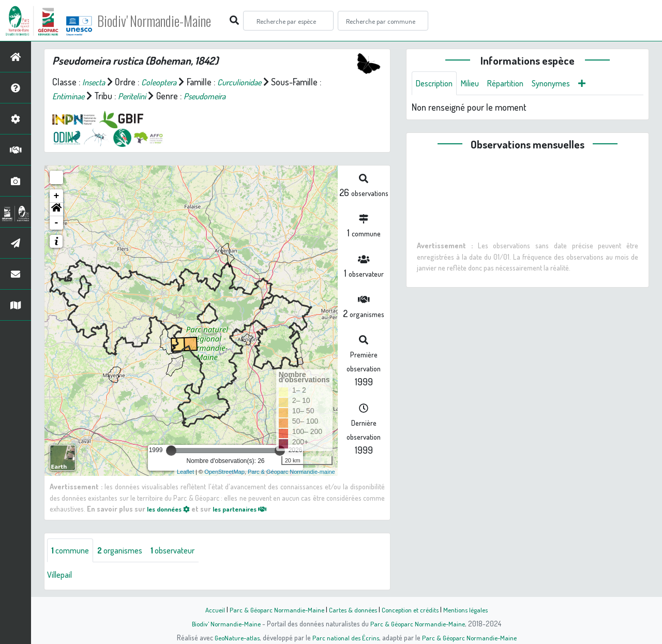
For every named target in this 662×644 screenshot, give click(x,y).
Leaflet (185, 472)
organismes (126, 551)
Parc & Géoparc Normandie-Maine (272, 609)
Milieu (476, 84)
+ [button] (57, 196)
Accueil (207, 609)
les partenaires (249, 508)
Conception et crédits (412, 609)
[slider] (171, 451)
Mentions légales (472, 609)
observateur (185, 551)
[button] (56, 209)
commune (72, 551)
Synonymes (565, 84)
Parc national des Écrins (345, 637)
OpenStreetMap (224, 472)
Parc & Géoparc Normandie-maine (291, 472)
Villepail (61, 576)
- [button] (57, 223)
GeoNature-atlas (234, 637)
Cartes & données (352, 609)
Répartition (515, 84)
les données (171, 508)
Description (437, 84)
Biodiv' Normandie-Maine (170, 21)
